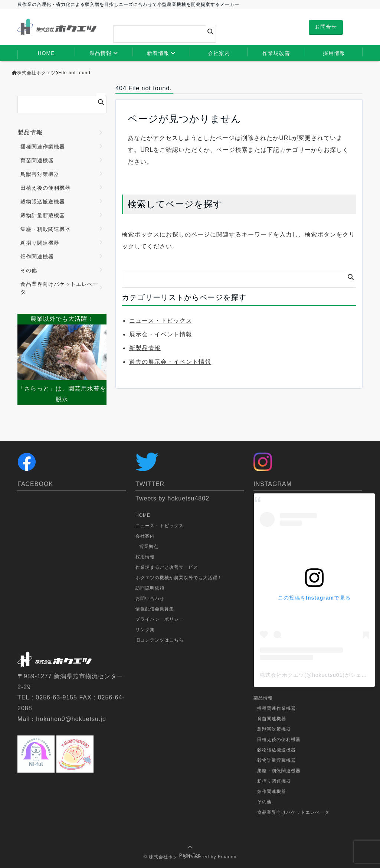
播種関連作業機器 (43, 147)
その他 (29, 270)
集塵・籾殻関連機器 (45, 229)
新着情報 (158, 53)
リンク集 (145, 630)
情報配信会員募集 (155, 609)
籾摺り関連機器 (40, 243)
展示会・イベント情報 (161, 334)
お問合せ (326, 27)
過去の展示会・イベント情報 (170, 362)
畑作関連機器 (37, 257)
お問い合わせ (150, 598)
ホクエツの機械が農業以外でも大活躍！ (179, 578)
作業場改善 (276, 53)
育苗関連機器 (37, 160)
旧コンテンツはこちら (160, 640)
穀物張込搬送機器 (43, 202)
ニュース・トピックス (161, 321)
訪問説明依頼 (150, 588)
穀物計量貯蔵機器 (43, 215)
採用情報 (334, 53)
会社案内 (219, 53)
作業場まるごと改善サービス (167, 567)
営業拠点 (149, 546)
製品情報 (101, 53)
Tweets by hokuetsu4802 (172, 498)
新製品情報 (145, 348)
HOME (46, 53)
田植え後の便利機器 (45, 188)
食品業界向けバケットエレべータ (59, 288)
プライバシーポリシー (160, 619)
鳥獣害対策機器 (40, 174)
